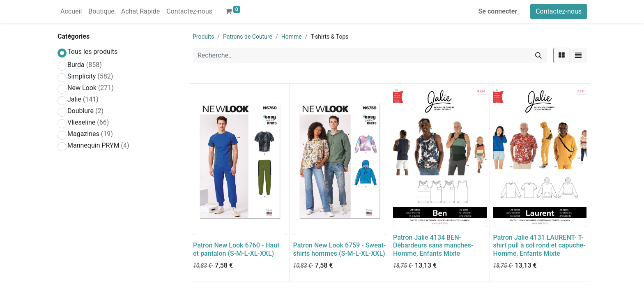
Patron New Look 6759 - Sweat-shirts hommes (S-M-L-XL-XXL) (340, 249)
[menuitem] (71, 12)
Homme (292, 37)
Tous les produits (92, 52)
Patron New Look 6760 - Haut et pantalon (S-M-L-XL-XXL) (236, 249)
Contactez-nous (559, 11)
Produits (203, 37)
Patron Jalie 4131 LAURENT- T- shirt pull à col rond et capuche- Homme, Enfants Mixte (539, 245)
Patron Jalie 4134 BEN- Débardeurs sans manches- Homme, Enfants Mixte (433, 245)
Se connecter (498, 11)
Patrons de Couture (248, 37)
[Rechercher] (538, 55)
